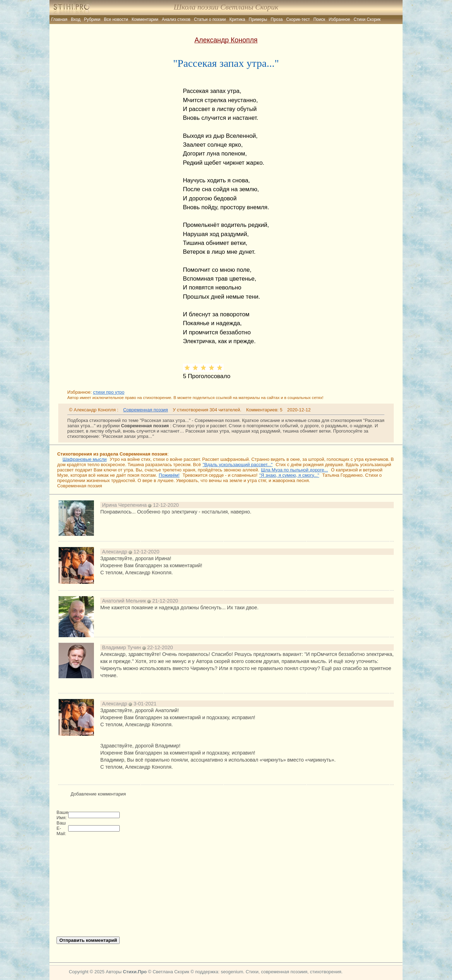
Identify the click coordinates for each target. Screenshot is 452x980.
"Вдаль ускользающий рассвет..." (238, 465)
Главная (59, 19)
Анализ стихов (176, 19)
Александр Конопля (226, 40)
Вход (76, 19)
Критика (237, 19)
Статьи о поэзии (210, 19)
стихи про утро (109, 392)
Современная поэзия (146, 410)
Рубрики (92, 19)
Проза (277, 19)
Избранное (340, 19)
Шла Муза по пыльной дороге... (295, 470)
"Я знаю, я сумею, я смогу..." (289, 475)
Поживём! (169, 475)
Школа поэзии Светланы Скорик (226, 7)
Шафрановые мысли (85, 459)
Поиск (319, 19)
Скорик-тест (298, 19)
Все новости (116, 19)
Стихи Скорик (367, 19)
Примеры (258, 19)
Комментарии (145, 19)
